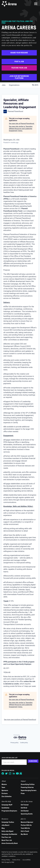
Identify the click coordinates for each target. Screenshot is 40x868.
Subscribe (33, 761)
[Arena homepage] (9, 4)
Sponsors (5, 790)
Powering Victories (27, 787)
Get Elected (25, 811)
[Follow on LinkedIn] (14, 773)
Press (23, 793)
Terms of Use (16, 860)
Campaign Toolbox (8, 822)
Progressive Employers (9, 811)
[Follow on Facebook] (3, 773)
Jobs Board (5, 825)
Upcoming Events (27, 814)
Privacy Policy (6, 860)
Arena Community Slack (10, 843)
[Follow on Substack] (21, 773)
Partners (5, 793)
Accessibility (27, 860)
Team (3, 787)
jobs (4, 85)
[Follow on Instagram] (10, 773)
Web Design (6, 862)
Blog (3, 828)
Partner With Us (26, 825)
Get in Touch (25, 831)
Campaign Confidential (9, 834)
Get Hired (24, 808)
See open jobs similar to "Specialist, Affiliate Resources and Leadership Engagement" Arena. (21, 129)
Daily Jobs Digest (7, 831)
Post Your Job (6, 837)
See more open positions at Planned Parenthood (20, 720)
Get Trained (25, 805)
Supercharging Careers (29, 790)
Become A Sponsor (27, 822)
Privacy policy (14, 743)
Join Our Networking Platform (19, 77)
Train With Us (25, 828)
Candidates (5, 808)
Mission (4, 784)
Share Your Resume (19, 53)
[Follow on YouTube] (17, 773)
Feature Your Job (19, 68)
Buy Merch (24, 834)
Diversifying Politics (28, 784)
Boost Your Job (7, 840)
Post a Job (19, 62)
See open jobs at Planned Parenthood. (22, 124)
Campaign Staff (7, 805)
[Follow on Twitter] (7, 773)
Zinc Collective (7, 796)
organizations (14, 85)
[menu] (36, 4)
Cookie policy (24, 743)
